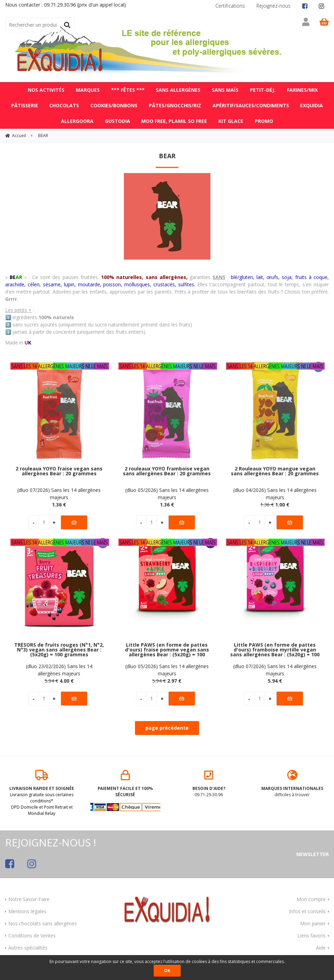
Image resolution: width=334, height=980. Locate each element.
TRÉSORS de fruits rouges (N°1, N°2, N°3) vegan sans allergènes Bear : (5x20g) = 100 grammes (59, 647)
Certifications (230, 6)
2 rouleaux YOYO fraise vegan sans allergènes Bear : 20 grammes (59, 469)
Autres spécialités (28, 945)
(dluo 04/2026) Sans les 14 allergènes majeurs (275, 491)
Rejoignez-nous (274, 6)
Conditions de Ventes (32, 932)
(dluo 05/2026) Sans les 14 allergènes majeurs (167, 491)
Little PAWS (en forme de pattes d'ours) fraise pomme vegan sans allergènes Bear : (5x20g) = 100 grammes (167, 647)
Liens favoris (312, 932)
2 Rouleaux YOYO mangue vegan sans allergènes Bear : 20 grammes (275, 469)
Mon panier (313, 920)
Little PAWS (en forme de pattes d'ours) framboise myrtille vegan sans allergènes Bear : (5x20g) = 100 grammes (275, 647)
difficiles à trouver (292, 781)
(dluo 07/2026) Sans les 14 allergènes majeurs (59, 491)
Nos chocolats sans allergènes (43, 920)
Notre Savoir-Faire (29, 896)
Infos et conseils (307, 908)
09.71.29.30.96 (209, 781)
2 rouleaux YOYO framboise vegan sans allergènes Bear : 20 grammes (167, 469)
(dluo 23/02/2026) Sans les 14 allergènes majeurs (59, 667)
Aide (321, 945)
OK (167, 970)
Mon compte (311, 896)
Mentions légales (27, 908)
